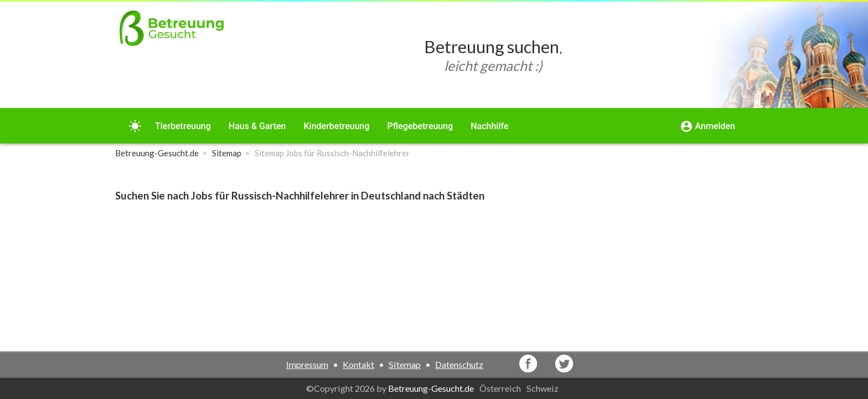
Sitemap (405, 364)
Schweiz (543, 388)
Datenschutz (459, 364)
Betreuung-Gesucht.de (431, 388)
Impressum (307, 364)
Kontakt (358, 364)
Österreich (501, 388)
